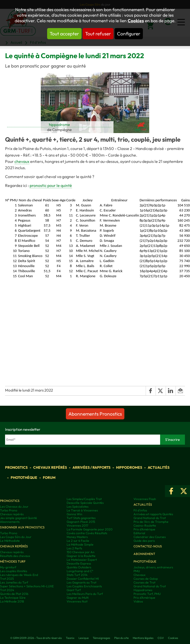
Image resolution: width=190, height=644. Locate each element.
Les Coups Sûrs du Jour (16, 537)
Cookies (136, 21)
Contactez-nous (148, 546)
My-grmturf (8, 567)
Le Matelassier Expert (82, 560)
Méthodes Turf (13, 561)
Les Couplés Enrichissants (84, 586)
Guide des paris (144, 541)
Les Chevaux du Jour (14, 507)
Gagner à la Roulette (81, 556)
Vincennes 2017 (77, 525)
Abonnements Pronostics (95, 414)
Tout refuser (98, 34)
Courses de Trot (144, 582)
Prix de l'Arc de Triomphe (151, 522)
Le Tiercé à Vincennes (82, 510)
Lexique (84, 638)
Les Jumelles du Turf (14, 582)
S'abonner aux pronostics (22, 527)
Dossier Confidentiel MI (83, 579)
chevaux (22, 161)
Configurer (129, 34)
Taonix (70, 638)
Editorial (139, 533)
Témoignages (101, 638)
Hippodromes (129, 467)
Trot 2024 (7, 590)
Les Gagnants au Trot (81, 582)
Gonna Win (74, 514)
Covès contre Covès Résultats (87, 533)
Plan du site (121, 638)
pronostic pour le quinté (51, 185)
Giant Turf (74, 590)
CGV (161, 638)
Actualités (159, 467)
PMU (137, 571)
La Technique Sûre (13, 598)
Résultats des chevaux (15, 556)
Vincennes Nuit (77, 601)
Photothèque (24, 478)
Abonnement (144, 554)
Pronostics (16, 467)
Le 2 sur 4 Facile (78, 541)
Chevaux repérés (50, 467)
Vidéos (138, 601)
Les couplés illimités (14, 571)
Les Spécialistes (78, 507)
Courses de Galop (146, 579)
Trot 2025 (7, 579)
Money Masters (77, 537)
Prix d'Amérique (144, 529)
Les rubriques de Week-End (19, 575)
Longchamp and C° (80, 571)
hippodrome (59, 125)
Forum (49, 478)
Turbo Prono (9, 510)
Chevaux (139, 575)
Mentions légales (143, 638)
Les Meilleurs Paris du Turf (85, 594)
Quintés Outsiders (79, 567)
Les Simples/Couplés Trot (84, 499)
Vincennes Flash (145, 499)
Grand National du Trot (150, 518)
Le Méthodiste (10, 541)
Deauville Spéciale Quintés (85, 503)
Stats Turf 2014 (77, 575)
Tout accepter (64, 34)
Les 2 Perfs (74, 548)
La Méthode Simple (80, 544)
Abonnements (10, 522)
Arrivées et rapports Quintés (153, 514)
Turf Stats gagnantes (81, 518)
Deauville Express (79, 563)
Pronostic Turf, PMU (147, 594)
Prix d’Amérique (144, 598)
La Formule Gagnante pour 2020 (90, 529)
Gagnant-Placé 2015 (81, 522)
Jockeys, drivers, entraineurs (153, 567)
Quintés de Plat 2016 (14, 594)
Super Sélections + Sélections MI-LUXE (27, 586)
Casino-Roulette (145, 525)
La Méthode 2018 (12, 601)
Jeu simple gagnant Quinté (18, 518)
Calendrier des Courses (150, 537)
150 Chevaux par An (81, 552)
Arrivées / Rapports (91, 467)
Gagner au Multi (78, 598)
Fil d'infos (140, 510)
